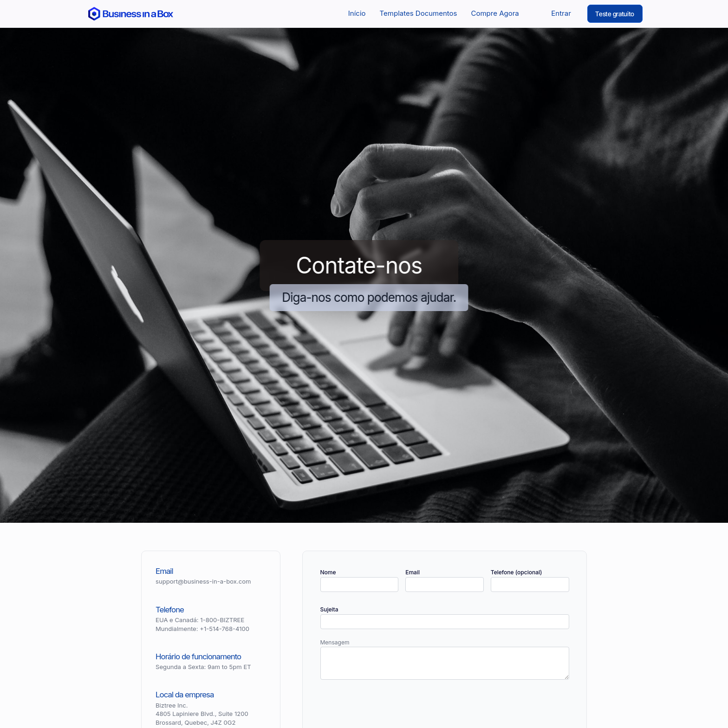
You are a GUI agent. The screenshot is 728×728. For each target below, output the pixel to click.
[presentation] (391, 708)
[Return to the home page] (131, 13)
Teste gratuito (615, 14)
